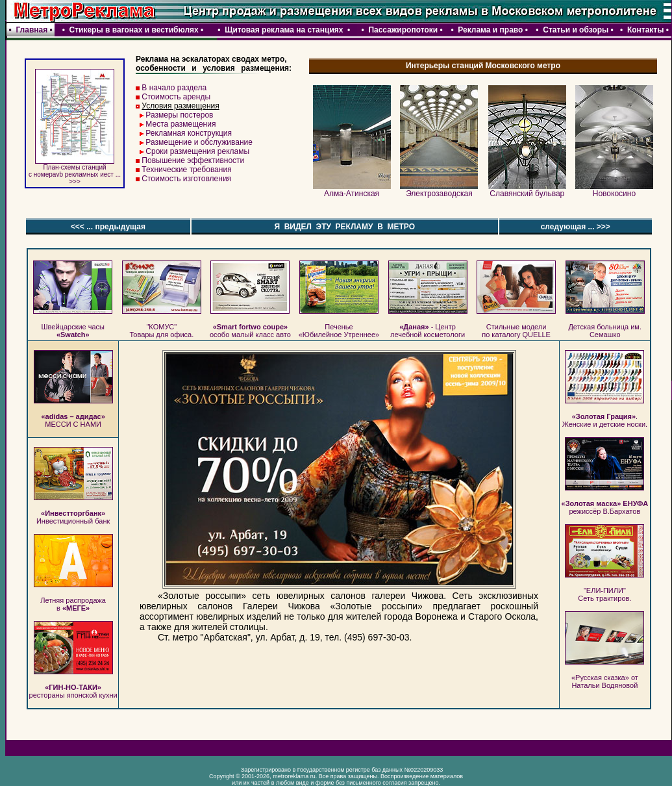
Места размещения (180, 124)
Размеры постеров (179, 115)
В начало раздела (174, 88)
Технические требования (186, 170)
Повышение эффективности (193, 160)
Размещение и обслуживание (199, 142)
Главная (31, 30)
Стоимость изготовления (186, 179)
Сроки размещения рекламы (197, 151)
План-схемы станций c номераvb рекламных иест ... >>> (75, 171)
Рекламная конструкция (189, 133)
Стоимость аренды (176, 97)
